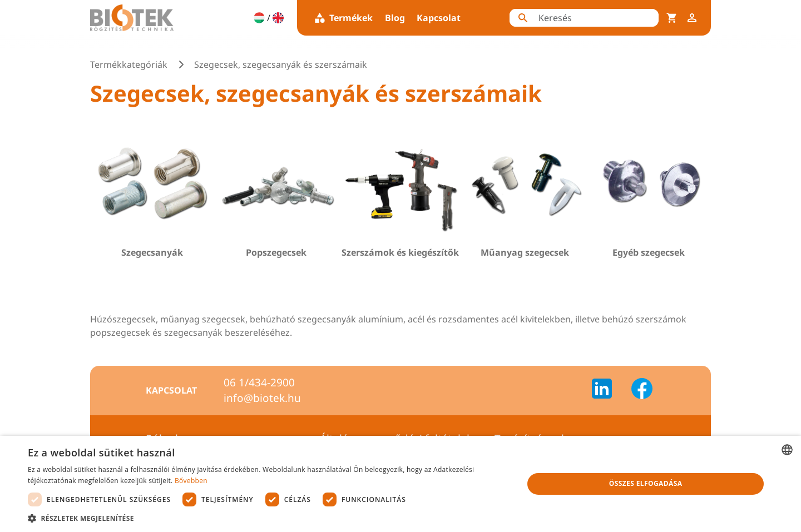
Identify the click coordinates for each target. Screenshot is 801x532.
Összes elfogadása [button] (646, 483)
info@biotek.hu (262, 398)
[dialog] (400, 484)
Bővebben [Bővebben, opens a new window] (191, 481)
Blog (395, 18)
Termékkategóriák (129, 64)
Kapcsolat (439, 18)
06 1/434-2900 (259, 382)
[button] (268, 518)
